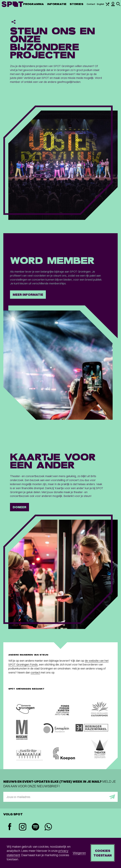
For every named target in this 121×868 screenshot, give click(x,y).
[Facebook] (10, 827)
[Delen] (13, 22)
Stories (76, 4)
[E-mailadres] (60, 797)
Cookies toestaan (103, 853)
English (100, 4)
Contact (91, 4)
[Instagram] (23, 827)
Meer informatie (28, 294)
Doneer (19, 507)
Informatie (57, 4)
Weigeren (79, 853)
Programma (33, 4)
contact (35, 672)
